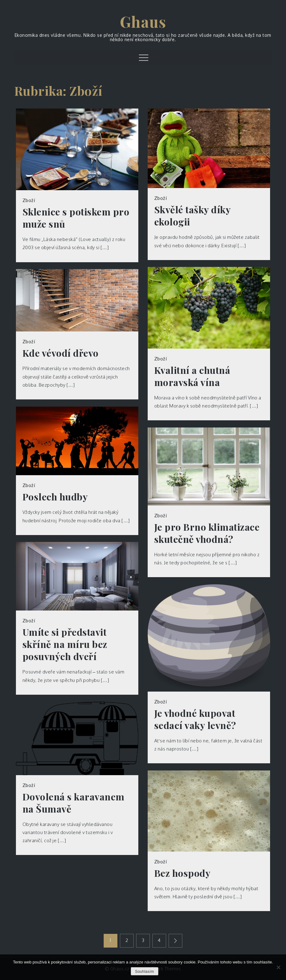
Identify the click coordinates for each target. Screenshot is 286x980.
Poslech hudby (55, 497)
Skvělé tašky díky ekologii (192, 216)
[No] (278, 967)
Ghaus (143, 22)
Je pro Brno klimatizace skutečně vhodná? (207, 533)
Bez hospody (182, 873)
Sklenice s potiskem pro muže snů (76, 218)
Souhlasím (144, 972)
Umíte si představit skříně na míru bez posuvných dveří (65, 644)
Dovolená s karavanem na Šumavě (74, 803)
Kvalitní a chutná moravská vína (192, 376)
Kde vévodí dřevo (61, 353)
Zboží (29, 200)
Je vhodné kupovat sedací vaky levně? (195, 719)
